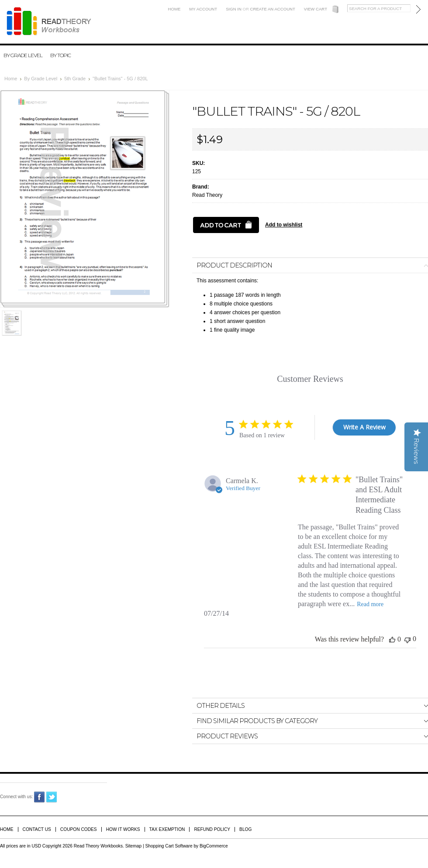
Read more (370, 604)
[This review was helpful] (392, 639)
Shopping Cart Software (169, 846)
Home (174, 9)
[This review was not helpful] (407, 639)
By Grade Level (23, 55)
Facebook (40, 797)
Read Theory (207, 195)
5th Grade (75, 79)
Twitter (52, 797)
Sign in (234, 9)
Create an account (273, 9)
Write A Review (364, 427)
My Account (203, 9)
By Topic (60, 55)
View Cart (316, 9)
